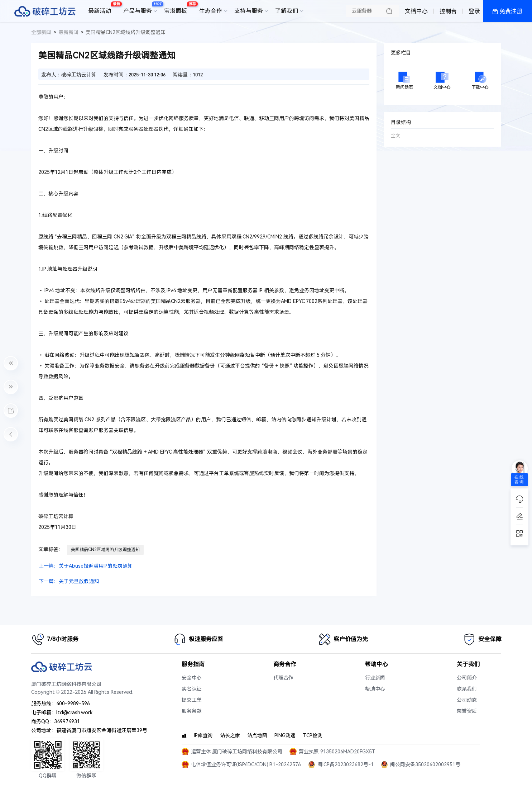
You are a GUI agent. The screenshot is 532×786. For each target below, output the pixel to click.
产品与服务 (139, 8)
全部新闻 (41, 32)
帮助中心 (375, 689)
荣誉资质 (467, 711)
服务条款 (192, 711)
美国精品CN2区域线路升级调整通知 (105, 550)
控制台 (448, 11)
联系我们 (467, 689)
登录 (474, 11)
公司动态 (467, 700)
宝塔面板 (177, 8)
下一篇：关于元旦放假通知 (69, 581)
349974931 (67, 722)
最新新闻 (68, 32)
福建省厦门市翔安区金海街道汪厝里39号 (102, 731)
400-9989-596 (73, 704)
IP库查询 (203, 736)
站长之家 (230, 736)
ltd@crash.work (74, 713)
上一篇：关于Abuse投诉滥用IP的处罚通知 (86, 566)
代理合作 (283, 678)
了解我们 (287, 11)
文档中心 (416, 11)
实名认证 (192, 689)
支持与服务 (249, 11)
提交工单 (192, 700)
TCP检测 (313, 736)
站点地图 (257, 736)
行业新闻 (375, 678)
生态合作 (211, 11)
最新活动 (101, 8)
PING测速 (285, 736)
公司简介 (467, 678)
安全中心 (192, 678)
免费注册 (511, 11)
